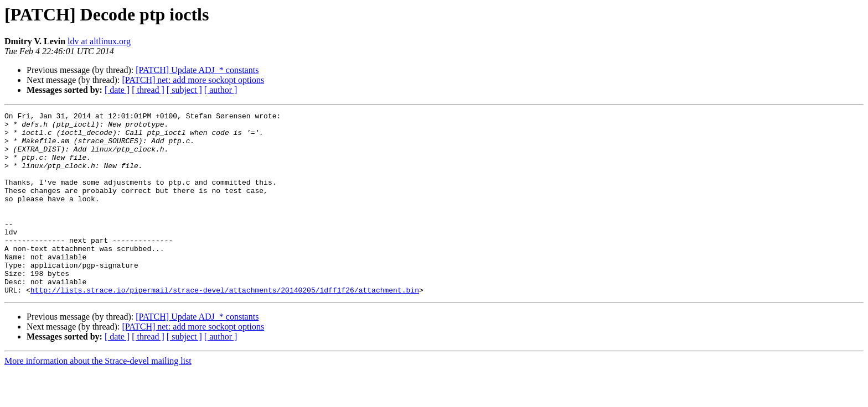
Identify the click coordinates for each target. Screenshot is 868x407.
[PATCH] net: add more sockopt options (193, 80)
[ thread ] (148, 90)
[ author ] (221, 90)
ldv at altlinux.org (99, 41)
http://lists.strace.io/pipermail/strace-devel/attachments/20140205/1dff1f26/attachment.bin (225, 326)
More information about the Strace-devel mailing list (98, 397)
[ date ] (117, 90)
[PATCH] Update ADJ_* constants (197, 70)
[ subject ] (184, 90)
